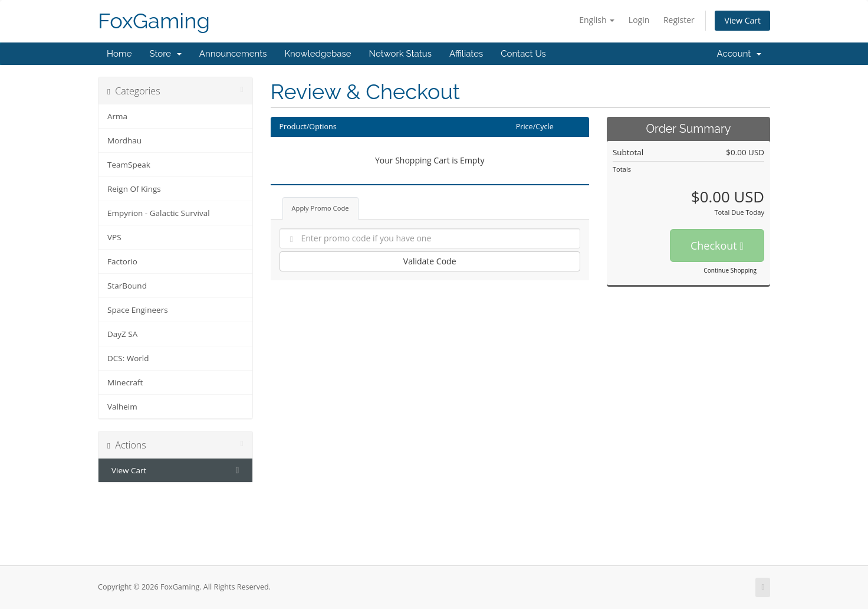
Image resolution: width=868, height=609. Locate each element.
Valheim (122, 407)
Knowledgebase (318, 54)
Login (639, 20)
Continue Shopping (730, 270)
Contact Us (523, 54)
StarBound (127, 286)
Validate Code (430, 261)
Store (165, 54)
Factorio (122, 261)
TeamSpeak (129, 165)
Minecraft (125, 382)
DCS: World (128, 358)
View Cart (742, 20)
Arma (117, 116)
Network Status (400, 54)
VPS (114, 237)
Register (679, 20)
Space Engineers (138, 310)
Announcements (233, 54)
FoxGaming (154, 21)
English (597, 20)
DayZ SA (122, 334)
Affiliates (466, 54)
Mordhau (124, 140)
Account (739, 54)
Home (119, 54)
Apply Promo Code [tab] (320, 208)
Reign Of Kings (134, 189)
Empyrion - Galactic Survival (159, 213)
